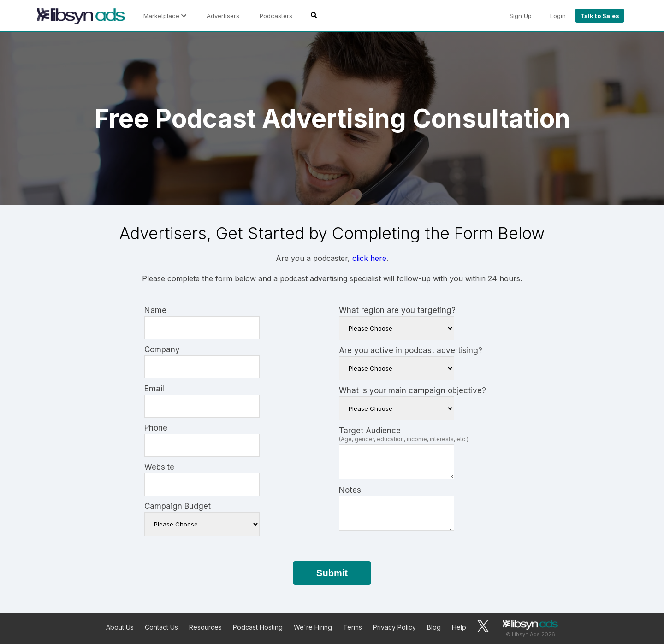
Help (459, 627)
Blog (434, 627)
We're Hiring (313, 627)
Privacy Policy (394, 627)
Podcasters (276, 16)
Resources (205, 627)
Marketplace (165, 16)
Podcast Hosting (258, 627)
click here (369, 258)
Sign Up (521, 16)
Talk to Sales (600, 16)
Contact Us (161, 627)
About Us (120, 627)
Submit (332, 573)
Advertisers (223, 16)
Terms (353, 627)
